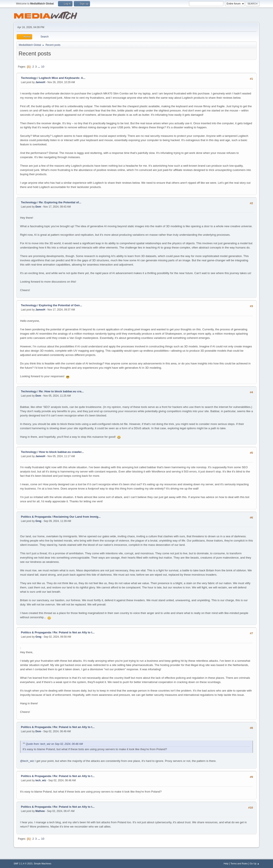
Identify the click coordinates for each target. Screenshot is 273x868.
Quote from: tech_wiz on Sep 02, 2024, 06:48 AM (54, 744)
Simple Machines (42, 864)
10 (43, 67)
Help (226, 864)
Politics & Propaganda (36, 517)
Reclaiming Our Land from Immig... (77, 517)
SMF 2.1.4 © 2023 (23, 864)
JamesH (40, 82)
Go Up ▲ (255, 864)
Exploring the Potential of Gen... (61, 305)
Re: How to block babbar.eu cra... (61, 391)
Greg (38, 521)
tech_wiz (41, 780)
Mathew (40, 811)
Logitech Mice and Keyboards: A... (62, 78)
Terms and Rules (239, 864)
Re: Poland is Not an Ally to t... (74, 632)
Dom (38, 207)
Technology (29, 78)
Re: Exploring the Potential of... (60, 202)
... (39, 67)
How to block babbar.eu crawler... (61, 452)
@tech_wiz (27, 761)
